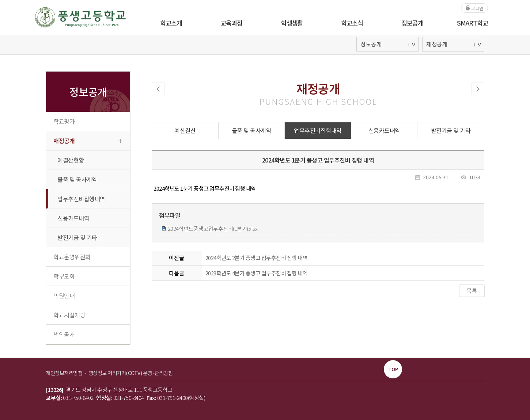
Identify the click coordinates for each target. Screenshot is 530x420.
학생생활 (292, 23)
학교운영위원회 (72, 257)
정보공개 (412, 23)
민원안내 (64, 295)
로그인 (474, 8)
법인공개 (64, 334)
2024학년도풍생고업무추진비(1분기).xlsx (210, 228)
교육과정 (231, 23)
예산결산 (185, 130)
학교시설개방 (69, 315)
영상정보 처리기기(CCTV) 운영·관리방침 (131, 373)
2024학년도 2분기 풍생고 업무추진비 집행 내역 (257, 258)
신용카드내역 (73, 218)
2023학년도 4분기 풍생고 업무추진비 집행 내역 (257, 273)
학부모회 (64, 276)
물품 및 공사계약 (77, 179)
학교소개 (171, 23)
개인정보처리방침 (65, 373)
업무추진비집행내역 (81, 199)
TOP (393, 369)
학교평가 (64, 121)
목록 (472, 291)
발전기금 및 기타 (77, 237)
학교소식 (352, 23)
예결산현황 (71, 160)
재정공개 (88, 140)
